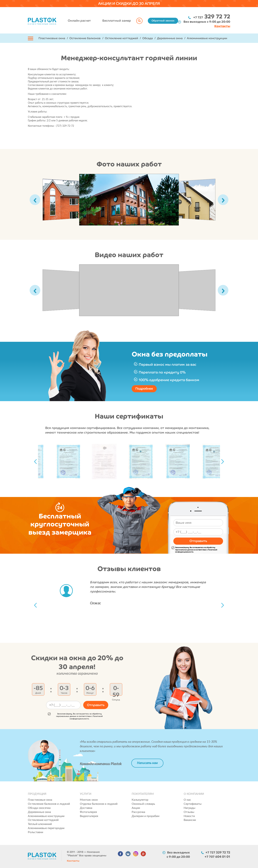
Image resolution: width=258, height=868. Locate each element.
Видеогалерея (89, 816)
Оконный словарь (143, 804)
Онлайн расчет (79, 21)
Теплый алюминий (40, 824)
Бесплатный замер (117, 21)
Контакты (73, 861)
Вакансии (190, 820)
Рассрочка (138, 812)
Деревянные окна (170, 38)
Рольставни (35, 832)
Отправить (198, 541)
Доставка (86, 808)
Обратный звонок (163, 21)
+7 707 (217, 857)
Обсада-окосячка (39, 808)
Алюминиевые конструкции (207, 38)
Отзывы (189, 812)
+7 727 (212, 17)
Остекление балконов (85, 38)
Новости (189, 816)
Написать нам (147, 763)
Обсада (148, 38)
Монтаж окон (89, 800)
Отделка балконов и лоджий (99, 804)
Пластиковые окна (52, 38)
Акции (136, 808)
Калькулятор (140, 800)
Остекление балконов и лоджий (49, 804)
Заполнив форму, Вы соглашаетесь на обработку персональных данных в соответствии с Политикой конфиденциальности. (194, 550)
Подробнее (144, 389)
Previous (35, 461)
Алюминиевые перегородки (46, 828)
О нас (187, 800)
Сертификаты (193, 804)
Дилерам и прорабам (146, 816)
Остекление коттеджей (121, 38)
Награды (190, 808)
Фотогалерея (88, 812)
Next (223, 461)
